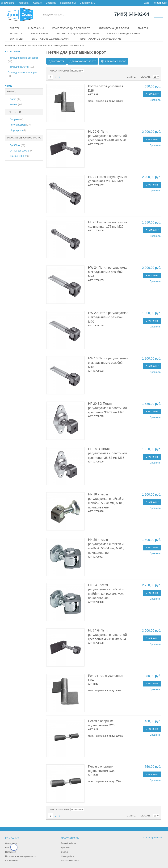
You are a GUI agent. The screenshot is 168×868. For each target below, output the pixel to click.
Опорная (16, 119)
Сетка (156, 71)
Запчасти (16, 33)
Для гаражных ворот (83, 61)
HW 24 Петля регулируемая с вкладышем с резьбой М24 (108, 272)
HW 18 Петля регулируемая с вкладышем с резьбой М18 (108, 363)
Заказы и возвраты (70, 861)
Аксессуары (39, 33)
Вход (146, 3)
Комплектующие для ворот (71, 28)
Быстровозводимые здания (51, 39)
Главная (10, 46)
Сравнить (155, 100)
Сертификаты (88, 3)
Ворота (14, 28)
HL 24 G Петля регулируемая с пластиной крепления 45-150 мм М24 (107, 635)
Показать (145, 77)
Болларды (16, 39)
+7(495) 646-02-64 (130, 14)
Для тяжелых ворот (114, 61)
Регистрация (160, 3)
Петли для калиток (21, 67)
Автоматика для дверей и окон (78, 33)
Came (15, 99)
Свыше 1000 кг (20, 156)
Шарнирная (18, 130)
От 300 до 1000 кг (22, 151)
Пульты (143, 28)
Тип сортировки (58, 71)
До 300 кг (17, 145)
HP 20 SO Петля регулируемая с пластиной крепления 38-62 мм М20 (107, 408)
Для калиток (56, 61)
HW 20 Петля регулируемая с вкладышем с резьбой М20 (108, 317)
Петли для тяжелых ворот (22, 74)
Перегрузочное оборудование (100, 39)
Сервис (37, 3)
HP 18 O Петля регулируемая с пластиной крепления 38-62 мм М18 (107, 453)
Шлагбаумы (36, 28)
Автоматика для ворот (114, 28)
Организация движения (124, 33)
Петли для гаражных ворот (23, 60)
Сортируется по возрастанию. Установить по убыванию (87, 71)
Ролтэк (16, 104)
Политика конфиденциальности (21, 856)
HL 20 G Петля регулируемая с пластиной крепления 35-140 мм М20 (107, 136)
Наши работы (68, 3)
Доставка (51, 3)
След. (60, 77)
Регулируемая (20, 125)
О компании (8, 3)
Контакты (24, 3)
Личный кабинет (69, 843)
